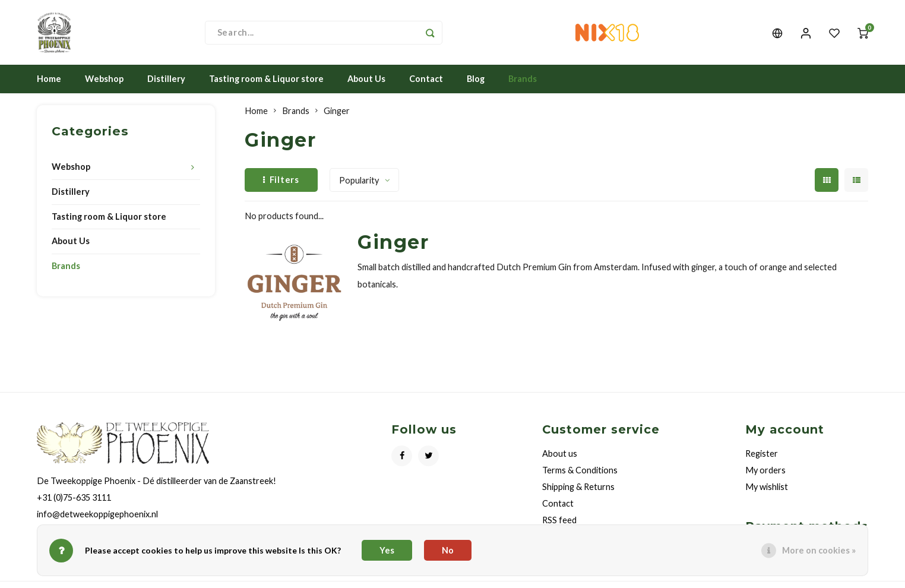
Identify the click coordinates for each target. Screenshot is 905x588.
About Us (366, 79)
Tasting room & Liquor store (266, 79)
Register (762, 454)
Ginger (337, 111)
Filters (281, 180)
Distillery (166, 79)
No (448, 550)
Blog (476, 79)
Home (49, 79)
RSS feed (559, 521)
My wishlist (767, 487)
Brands (523, 79)
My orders (765, 471)
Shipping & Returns (578, 487)
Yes (387, 550)
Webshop (104, 79)
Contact (426, 79)
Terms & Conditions (580, 471)
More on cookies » (819, 550)
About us (560, 454)
